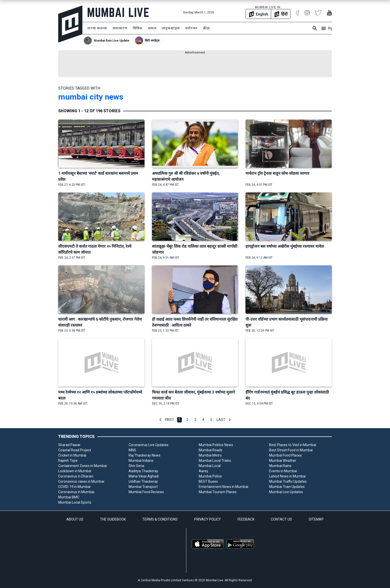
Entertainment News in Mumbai (223, 487)
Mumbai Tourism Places (218, 492)
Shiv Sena (136, 466)
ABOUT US (75, 519)
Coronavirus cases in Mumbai (81, 481)
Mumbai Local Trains (215, 461)
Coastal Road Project (75, 450)
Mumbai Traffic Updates (288, 481)
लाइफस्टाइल (171, 28)
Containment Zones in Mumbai (82, 466)
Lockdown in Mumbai (75, 471)
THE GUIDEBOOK (113, 519)
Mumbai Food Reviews (146, 492)
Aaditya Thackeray (143, 471)
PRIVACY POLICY (208, 519)
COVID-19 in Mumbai (74, 487)
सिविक (138, 28)
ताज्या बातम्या (97, 28)
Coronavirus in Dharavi (76, 476)
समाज (152, 28)
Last (221, 420)
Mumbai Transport (143, 487)
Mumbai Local (210, 466)
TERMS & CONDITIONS (160, 519)
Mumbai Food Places (285, 455)
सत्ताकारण (120, 28)
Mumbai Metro (210, 455)
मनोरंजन (191, 28)
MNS (132, 450)
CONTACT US (281, 519)
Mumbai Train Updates (287, 487)
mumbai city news (91, 97)
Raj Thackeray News (145, 455)
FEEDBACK (246, 519)
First (170, 420)
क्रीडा (206, 28)
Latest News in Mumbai (287, 476)
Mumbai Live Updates (286, 492)
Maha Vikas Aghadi (144, 476)
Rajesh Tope (68, 461)
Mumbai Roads (211, 450)
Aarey (203, 471)
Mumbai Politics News (216, 445)
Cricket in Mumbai (72, 455)
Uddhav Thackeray (143, 481)
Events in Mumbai (283, 471)
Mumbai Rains (280, 466)
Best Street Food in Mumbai (291, 450)
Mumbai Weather (283, 461)
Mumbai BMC (69, 497)
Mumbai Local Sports (75, 502)
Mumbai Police (210, 476)
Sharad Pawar (69, 445)
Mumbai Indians (141, 461)
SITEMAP (316, 519)
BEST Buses (208, 481)
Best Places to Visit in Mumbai (293, 445)
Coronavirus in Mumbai (76, 492)
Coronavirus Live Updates (148, 445)
